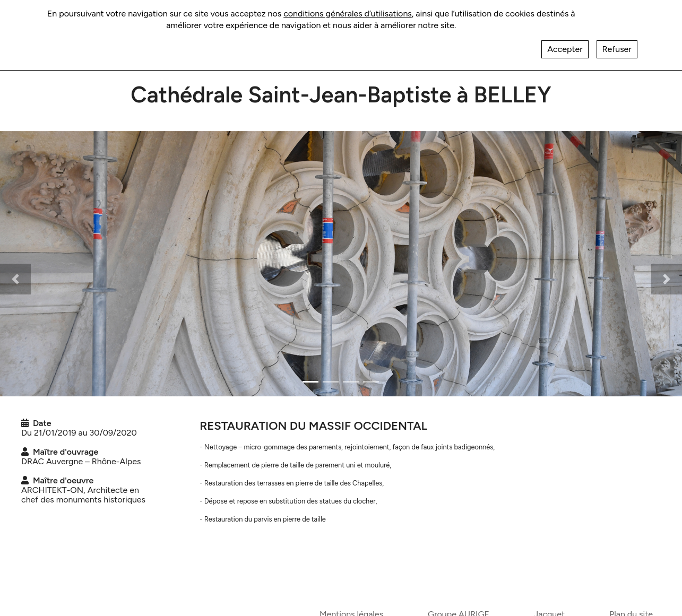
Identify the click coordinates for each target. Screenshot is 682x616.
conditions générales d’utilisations (348, 14)
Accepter (565, 49)
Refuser (617, 49)
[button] (15, 279)
